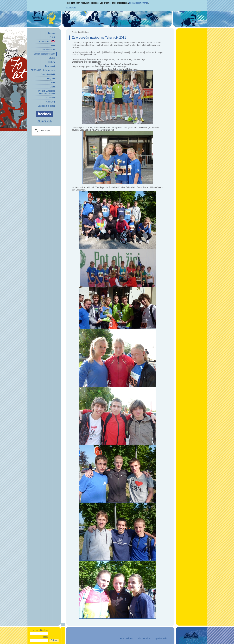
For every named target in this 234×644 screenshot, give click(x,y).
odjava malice (144, 638)
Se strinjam (71, 8)
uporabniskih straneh (139, 3)
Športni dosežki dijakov (81, 32)
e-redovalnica (126, 638)
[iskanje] (46, 131)
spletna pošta (162, 638)
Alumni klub (45, 121)
